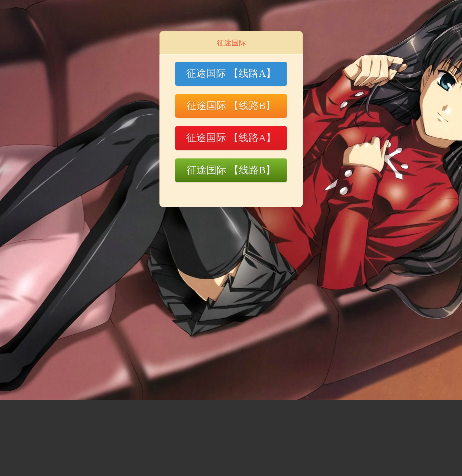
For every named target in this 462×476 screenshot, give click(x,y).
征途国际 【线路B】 (231, 106)
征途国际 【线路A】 (231, 73)
